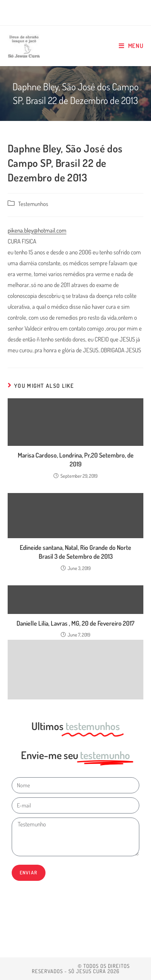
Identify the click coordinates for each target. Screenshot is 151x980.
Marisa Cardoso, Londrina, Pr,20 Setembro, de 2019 (76, 460)
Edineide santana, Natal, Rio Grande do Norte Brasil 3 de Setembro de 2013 (75, 552)
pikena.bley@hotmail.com (37, 230)
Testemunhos (33, 204)
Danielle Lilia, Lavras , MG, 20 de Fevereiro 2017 (75, 623)
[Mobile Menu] (131, 46)
